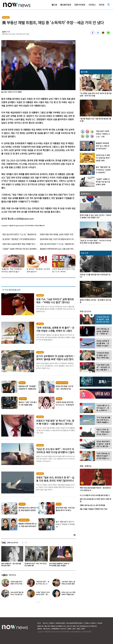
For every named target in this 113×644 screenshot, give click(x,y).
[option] (37, 557)
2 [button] (38, 602)
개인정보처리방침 (60, 623)
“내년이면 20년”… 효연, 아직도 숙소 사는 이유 (43, 584)
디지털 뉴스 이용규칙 (90, 623)
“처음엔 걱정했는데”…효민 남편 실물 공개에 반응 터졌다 (11, 565)
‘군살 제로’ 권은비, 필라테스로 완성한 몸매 (68, 583)
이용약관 (51, 623)
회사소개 (45, 623)
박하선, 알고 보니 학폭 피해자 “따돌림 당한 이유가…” (68, 594)
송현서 (4, 32)
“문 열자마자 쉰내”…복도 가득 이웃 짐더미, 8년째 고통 (37, 565)
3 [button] (40, 602)
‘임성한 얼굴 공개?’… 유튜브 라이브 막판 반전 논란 (17, 584)
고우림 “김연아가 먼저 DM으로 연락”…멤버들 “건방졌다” (43, 594)
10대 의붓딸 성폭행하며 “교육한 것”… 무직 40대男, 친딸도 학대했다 (61, 565)
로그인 (39, 623)
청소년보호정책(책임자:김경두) (75, 623)
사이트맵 (100, 623)
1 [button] (37, 602)
